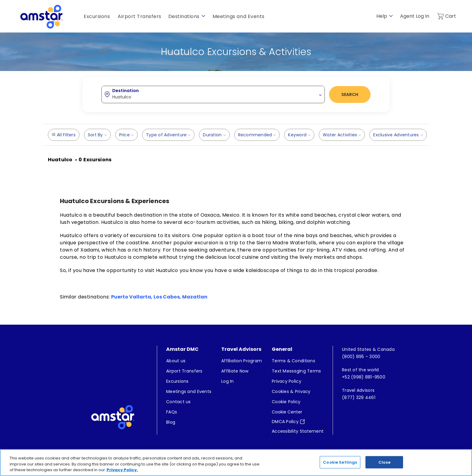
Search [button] (350, 94)
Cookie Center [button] (287, 412)
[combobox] (213, 94)
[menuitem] (189, 361)
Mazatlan (195, 297)
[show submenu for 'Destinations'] (203, 16)
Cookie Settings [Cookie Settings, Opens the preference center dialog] (340, 469)
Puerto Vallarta (131, 297)
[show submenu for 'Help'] (391, 16)
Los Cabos (167, 297)
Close (384, 469)
